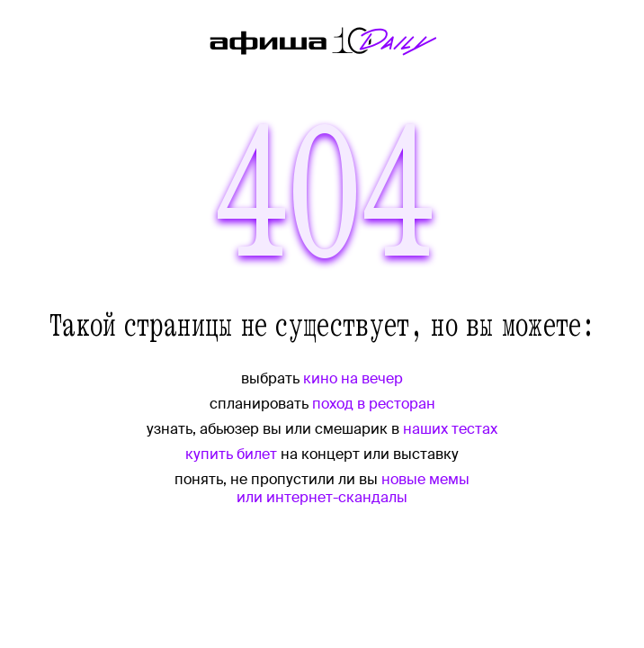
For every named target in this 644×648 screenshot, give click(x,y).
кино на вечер (353, 378)
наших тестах (450, 429)
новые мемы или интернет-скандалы (353, 488)
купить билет (231, 454)
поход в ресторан (374, 404)
